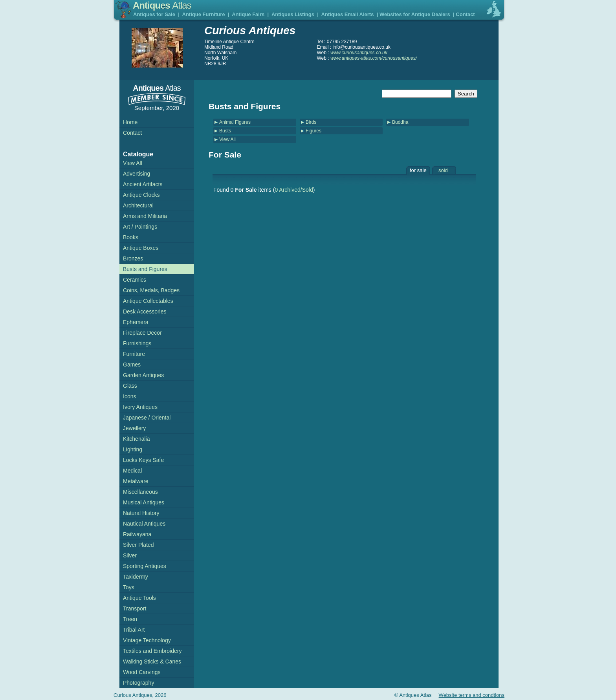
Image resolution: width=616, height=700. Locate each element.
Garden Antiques (143, 375)
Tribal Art (134, 630)
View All (227, 139)
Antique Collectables (148, 301)
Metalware (136, 481)
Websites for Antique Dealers (415, 14)
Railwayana (137, 534)
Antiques (162, 5)
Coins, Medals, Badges (151, 290)
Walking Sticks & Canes (152, 662)
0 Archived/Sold (294, 190)
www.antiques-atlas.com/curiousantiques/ (374, 58)
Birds (311, 122)
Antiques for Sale (154, 14)
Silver (130, 555)
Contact (465, 14)
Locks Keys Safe (143, 460)
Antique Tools (139, 598)
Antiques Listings (293, 14)
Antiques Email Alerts (348, 14)
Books (131, 237)
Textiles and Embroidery (152, 651)
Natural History (141, 513)
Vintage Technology (147, 640)
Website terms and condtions (472, 695)
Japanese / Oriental (147, 418)
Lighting (133, 449)
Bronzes (133, 258)
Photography (138, 683)
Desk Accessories (145, 312)
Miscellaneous (140, 492)
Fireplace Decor (142, 333)
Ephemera (136, 322)
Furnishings (137, 343)
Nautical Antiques (144, 524)
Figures (313, 131)
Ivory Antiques (140, 407)
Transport (135, 608)
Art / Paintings (140, 227)
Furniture (134, 354)
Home (130, 122)
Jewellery (134, 428)
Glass (130, 386)
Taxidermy (136, 577)
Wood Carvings (142, 672)
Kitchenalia (137, 439)
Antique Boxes (141, 248)
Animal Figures (235, 122)
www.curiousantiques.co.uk (359, 53)
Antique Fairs (248, 14)
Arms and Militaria (145, 216)
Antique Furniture (204, 14)
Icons (129, 396)
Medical (132, 471)
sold (443, 170)
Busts (225, 131)
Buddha (400, 122)
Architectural (138, 205)
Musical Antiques (144, 502)
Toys (129, 587)
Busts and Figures (145, 269)
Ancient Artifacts (143, 184)
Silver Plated (138, 545)
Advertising (137, 174)
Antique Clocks (141, 195)
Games (132, 365)
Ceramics (135, 280)
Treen (130, 619)
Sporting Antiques (145, 566)
